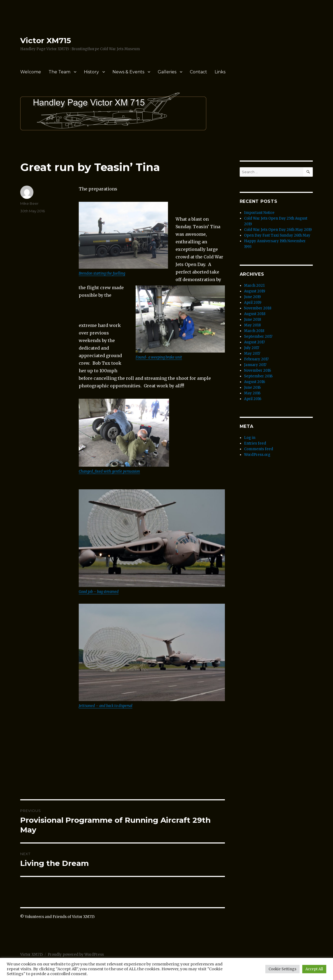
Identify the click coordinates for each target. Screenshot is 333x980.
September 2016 (258, 376)
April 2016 (253, 399)
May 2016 (252, 393)
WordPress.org (257, 455)
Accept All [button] (314, 969)
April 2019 (253, 303)
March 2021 (254, 286)
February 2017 (256, 359)
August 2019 (255, 291)
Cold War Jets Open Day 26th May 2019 (278, 230)
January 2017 (255, 365)
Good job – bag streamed (99, 592)
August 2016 (255, 382)
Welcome (31, 72)
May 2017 (252, 354)
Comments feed (259, 449)
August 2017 (254, 342)
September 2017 (258, 337)
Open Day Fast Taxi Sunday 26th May (277, 235)
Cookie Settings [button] (282, 969)
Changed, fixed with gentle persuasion (109, 471)
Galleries (167, 72)
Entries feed (255, 443)
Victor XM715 (46, 40)
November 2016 (258, 371)
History (91, 72)
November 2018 (258, 308)
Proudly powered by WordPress (76, 955)
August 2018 (255, 314)
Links (220, 72)
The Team (59, 72)
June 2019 (252, 297)
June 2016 (252, 387)
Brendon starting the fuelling (102, 273)
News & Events (128, 72)
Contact (198, 72)
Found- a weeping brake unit (159, 357)
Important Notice (259, 213)
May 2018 (252, 325)
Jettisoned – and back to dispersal (106, 706)
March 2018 (254, 331)
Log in (250, 438)
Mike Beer (29, 203)
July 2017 (252, 348)
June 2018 (253, 320)
